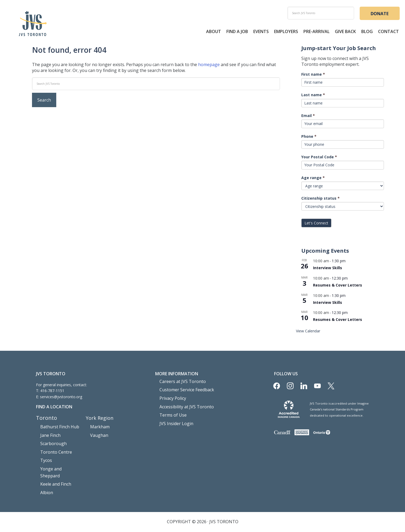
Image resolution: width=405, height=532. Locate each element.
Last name (313, 96)
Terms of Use (171, 412)
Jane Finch (49, 435)
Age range (313, 178)
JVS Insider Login (174, 419)
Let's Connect (316, 224)
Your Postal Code (319, 158)
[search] (321, 13)
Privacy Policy (171, 397)
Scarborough (51, 442)
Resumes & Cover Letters (338, 286)
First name (313, 75)
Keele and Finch (54, 472)
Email (308, 116)
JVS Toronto (33, 24)
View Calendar (308, 332)
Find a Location (54, 408)
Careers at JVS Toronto (179, 382)
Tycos (45, 457)
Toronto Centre (54, 450)
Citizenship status (320, 199)
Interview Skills (328, 269)
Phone (309, 137)
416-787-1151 (52, 391)
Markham (98, 427)
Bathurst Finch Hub (57, 427)
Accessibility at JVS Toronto (183, 404)
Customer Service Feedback (183, 389)
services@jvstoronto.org (61, 397)
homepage (209, 65)
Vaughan (98, 435)
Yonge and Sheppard (58, 465)
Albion (46, 480)
